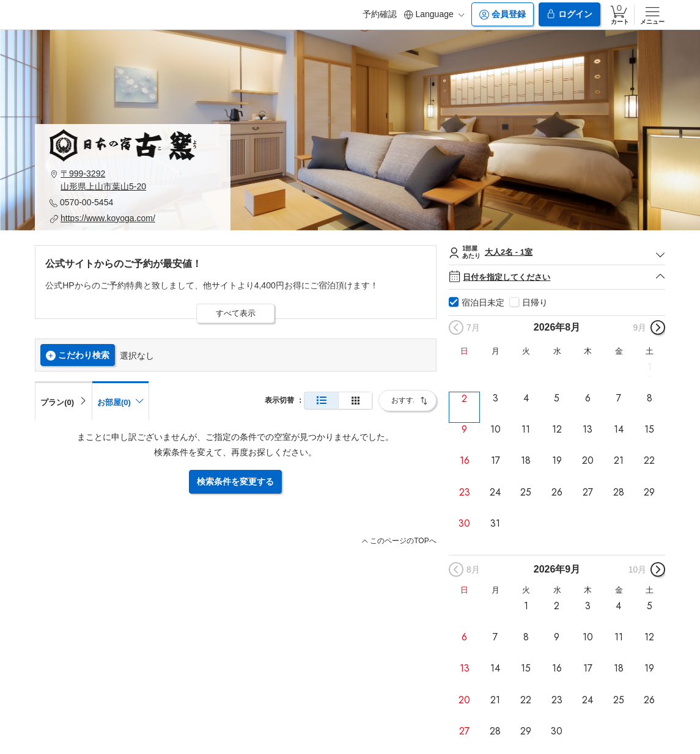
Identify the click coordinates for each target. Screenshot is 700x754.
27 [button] (588, 492)
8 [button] (650, 398)
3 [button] (496, 398)
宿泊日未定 (483, 302)
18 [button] (526, 461)
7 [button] (619, 398)
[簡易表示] (355, 401)
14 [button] (619, 430)
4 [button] (526, 398)
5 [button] (557, 398)
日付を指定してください (557, 277)
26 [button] (557, 492)
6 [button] (588, 398)
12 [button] (557, 430)
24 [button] (495, 492)
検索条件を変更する (235, 481)
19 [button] (557, 461)
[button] (133, 180)
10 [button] (496, 430)
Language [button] (434, 14)
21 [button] (619, 461)
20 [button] (588, 461)
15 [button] (649, 430)
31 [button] (495, 524)
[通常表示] (321, 401)
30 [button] (464, 524)
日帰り (535, 302)
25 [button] (526, 492)
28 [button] (619, 492)
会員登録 (503, 14)
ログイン (569, 14)
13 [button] (588, 430)
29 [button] (649, 492)
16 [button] (465, 461)
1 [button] (650, 367)
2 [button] (464, 399)
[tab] (63, 400)
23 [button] (465, 492)
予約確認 (380, 14)
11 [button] (526, 430)
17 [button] (496, 461)
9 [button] (464, 430)
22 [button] (649, 461)
